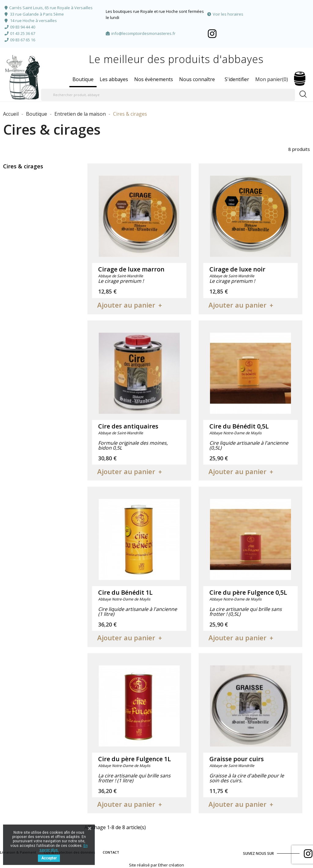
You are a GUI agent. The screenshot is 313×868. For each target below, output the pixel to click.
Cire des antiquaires (128, 426)
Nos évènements (154, 79)
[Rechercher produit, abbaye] (168, 95)
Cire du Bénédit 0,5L (239, 426)
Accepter (49, 858)
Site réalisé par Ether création (156, 865)
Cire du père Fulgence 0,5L (248, 592)
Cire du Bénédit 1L (125, 592)
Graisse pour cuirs (237, 759)
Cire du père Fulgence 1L (134, 759)
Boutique (83, 79)
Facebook (212, 34)
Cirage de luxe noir (237, 269)
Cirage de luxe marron (131, 269)
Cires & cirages (23, 166)
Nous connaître (197, 79)
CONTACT (111, 852)
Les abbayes (114, 79)
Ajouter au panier (126, 305)
